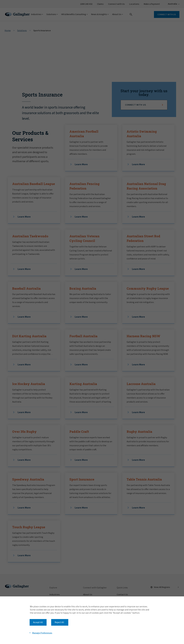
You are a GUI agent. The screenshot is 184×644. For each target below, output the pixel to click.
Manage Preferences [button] (42, 633)
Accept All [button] (38, 622)
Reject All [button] (59, 622)
